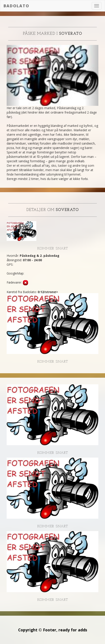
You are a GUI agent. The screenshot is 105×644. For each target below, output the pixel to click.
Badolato (16, 6)
